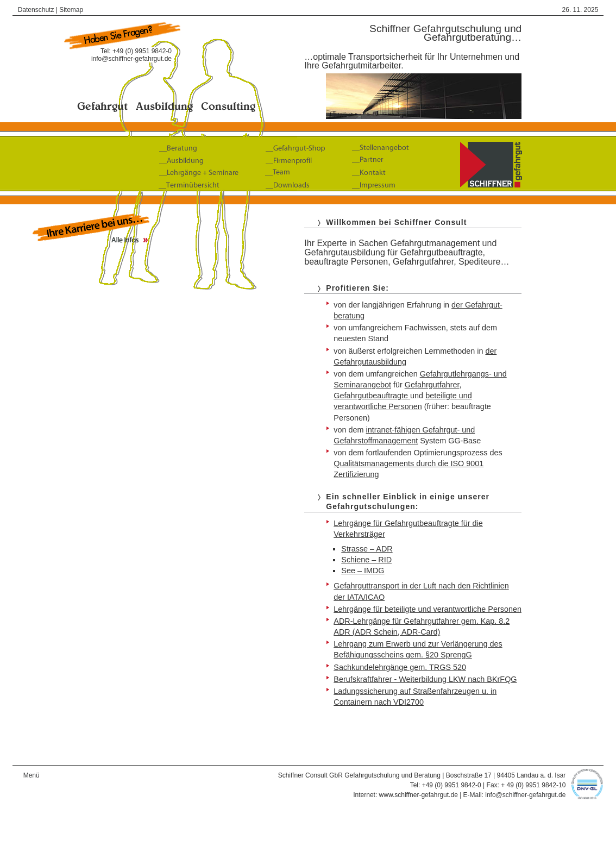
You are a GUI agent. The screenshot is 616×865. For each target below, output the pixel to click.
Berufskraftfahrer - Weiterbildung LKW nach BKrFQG (425, 679)
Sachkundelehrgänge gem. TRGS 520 (400, 667)
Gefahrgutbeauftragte (372, 396)
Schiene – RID (366, 560)
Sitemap (71, 10)
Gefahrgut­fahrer (432, 385)
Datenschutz (36, 10)
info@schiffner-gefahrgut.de (131, 59)
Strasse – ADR (367, 549)
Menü (32, 775)
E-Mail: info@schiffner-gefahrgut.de (515, 795)
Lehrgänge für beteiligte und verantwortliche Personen (428, 609)
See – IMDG (363, 571)
